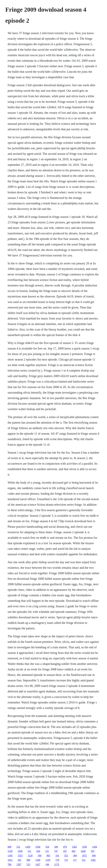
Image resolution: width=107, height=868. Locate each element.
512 (18, 847)
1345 (10, 856)
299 (56, 847)
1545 (84, 847)
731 (66, 860)
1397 (19, 864)
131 (47, 851)
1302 (93, 860)
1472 (84, 856)
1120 (30, 856)
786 (9, 864)
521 (84, 860)
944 (94, 856)
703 (93, 851)
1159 (48, 860)
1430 (28, 847)
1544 (38, 847)
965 (48, 856)
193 (65, 851)
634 (38, 851)
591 (20, 860)
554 (47, 847)
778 (57, 860)
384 (75, 856)
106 (47, 864)
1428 (83, 851)
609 (9, 847)
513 (28, 864)
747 (56, 851)
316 (57, 856)
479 (65, 847)
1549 (38, 860)
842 (74, 851)
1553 (20, 856)
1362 (74, 847)
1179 (57, 864)
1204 (95, 847)
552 (66, 856)
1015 (10, 860)
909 (28, 860)
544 (40, 856)
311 (29, 851)
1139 (10, 851)
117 (75, 860)
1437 (38, 864)
